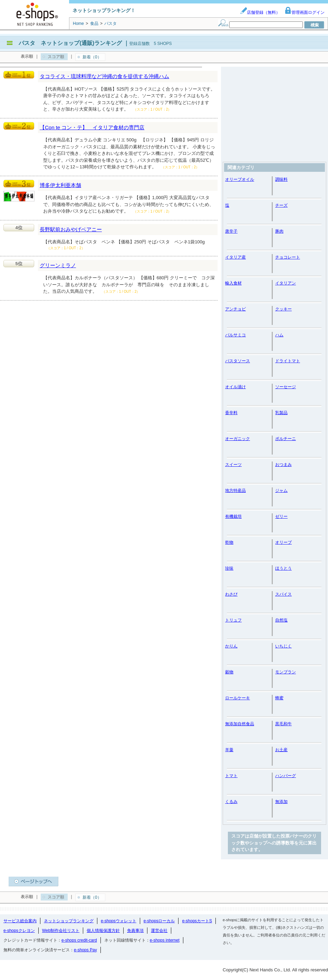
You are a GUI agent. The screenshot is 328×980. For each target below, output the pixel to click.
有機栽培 (233, 516)
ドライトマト (288, 361)
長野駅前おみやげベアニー (71, 229)
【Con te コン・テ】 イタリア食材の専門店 (92, 127)
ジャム (281, 491)
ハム (279, 335)
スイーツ (233, 465)
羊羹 (229, 750)
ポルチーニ (286, 439)
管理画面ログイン (305, 12)
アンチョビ (235, 309)
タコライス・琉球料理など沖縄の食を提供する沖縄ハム (104, 76)
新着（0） (92, 57)
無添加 (281, 802)
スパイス (283, 594)
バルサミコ (235, 335)
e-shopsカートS (197, 921)
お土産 (281, 750)
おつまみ (283, 465)
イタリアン (286, 283)
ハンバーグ (286, 776)
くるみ (231, 802)
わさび (231, 594)
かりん (231, 646)
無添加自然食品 (240, 724)
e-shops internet (165, 940)
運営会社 (159, 931)
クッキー (283, 309)
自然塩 (281, 620)
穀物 (229, 672)
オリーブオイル (240, 179)
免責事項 (135, 931)
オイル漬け (235, 387)
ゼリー (281, 516)
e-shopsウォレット (119, 921)
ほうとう (283, 568)
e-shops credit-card (79, 940)
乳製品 (281, 413)
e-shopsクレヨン (19, 931)
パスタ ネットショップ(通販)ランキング (70, 43)
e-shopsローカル (159, 921)
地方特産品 (235, 491)
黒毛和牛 (283, 724)
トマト (231, 776)
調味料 (281, 179)
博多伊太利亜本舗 (60, 185)
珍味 (229, 568)
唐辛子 (231, 231)
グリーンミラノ (58, 265)
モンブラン (286, 672)
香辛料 (231, 413)
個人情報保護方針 (103, 931)
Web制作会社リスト (61, 931)
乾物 (229, 542)
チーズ (281, 205)
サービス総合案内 (20, 921)
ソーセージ (286, 387)
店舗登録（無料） (260, 12)
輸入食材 (233, 283)
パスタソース (238, 361)
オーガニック (238, 439)
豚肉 (279, 231)
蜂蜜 (279, 698)
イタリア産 (235, 257)
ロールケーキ (238, 698)
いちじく (283, 646)
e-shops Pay (85, 950)
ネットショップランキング (69, 921)
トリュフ (233, 620)
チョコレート (288, 257)
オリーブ (283, 542)
